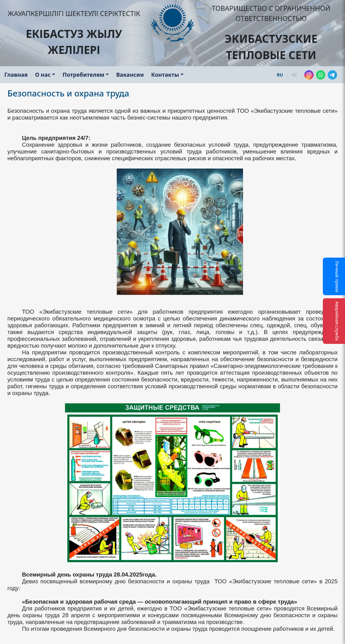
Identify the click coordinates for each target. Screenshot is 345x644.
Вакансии (130, 75)
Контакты (165, 75)
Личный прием (337, 276)
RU (280, 75)
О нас (43, 75)
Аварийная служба (337, 321)
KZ (294, 75)
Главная (16, 75)
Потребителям (83, 75)
